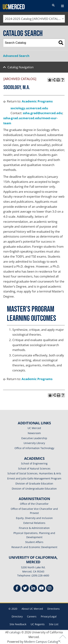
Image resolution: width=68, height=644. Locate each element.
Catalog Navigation (20, 67)
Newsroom (34, 433)
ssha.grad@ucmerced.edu (43, 113)
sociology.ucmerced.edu (29, 108)
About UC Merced (32, 609)
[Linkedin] (33, 589)
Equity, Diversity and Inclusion (34, 518)
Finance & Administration (34, 528)
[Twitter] (25, 589)
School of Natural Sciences (34, 469)
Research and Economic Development (34, 547)
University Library (34, 443)
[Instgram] (50, 589)
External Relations (34, 523)
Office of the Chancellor (34, 504)
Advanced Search (16, 56)
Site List (54, 624)
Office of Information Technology (34, 448)
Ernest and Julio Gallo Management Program (34, 478)
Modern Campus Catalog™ (42, 642)
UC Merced (34, 428)
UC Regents (38, 624)
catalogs (15, 632)
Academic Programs (37, 101)
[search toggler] (53, 5)
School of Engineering (34, 463)
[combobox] (34, 19)
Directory (17, 616)
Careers (32, 616)
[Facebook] (17, 589)
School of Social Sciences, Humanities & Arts (34, 473)
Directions (53, 609)
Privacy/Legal (49, 616)
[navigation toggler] (62, 6)
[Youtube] (42, 589)
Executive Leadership (34, 438)
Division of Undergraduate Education (34, 489)
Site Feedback (18, 624)
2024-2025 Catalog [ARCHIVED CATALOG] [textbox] (34, 19)
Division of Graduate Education (34, 483)
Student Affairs (34, 542)
